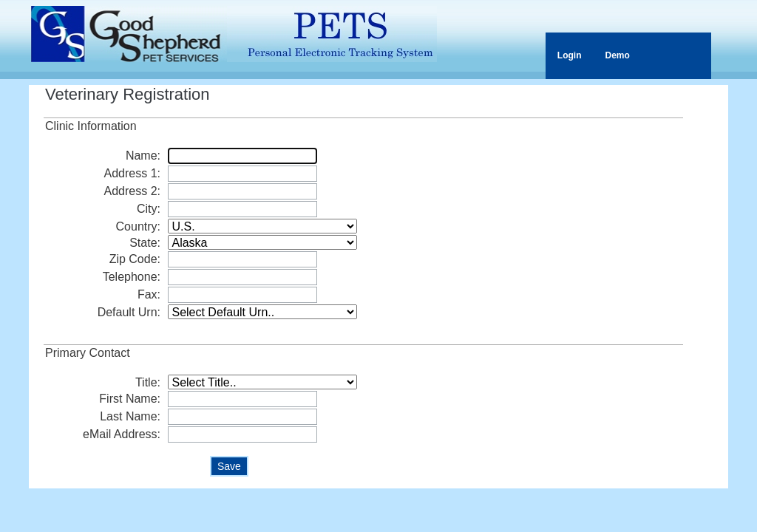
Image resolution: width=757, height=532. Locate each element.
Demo (617, 55)
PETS (234, 34)
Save (229, 466)
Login (570, 55)
